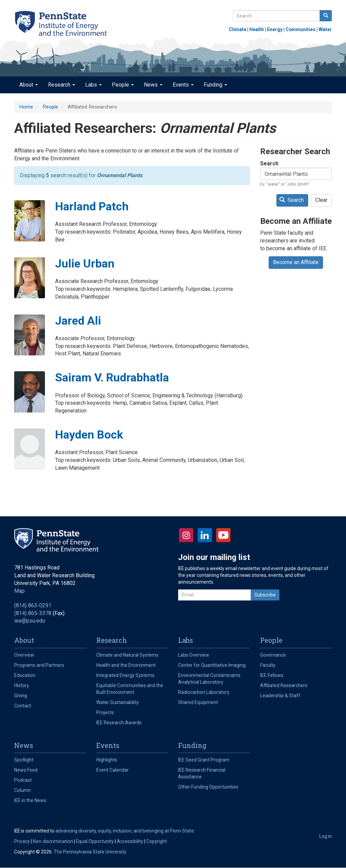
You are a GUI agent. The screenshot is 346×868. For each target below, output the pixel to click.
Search (269, 163)
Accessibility (130, 841)
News (153, 85)
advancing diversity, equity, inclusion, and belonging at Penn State (125, 831)
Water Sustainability (118, 702)
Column (22, 790)
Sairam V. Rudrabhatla (112, 377)
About (29, 85)
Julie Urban (85, 263)
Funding (215, 85)
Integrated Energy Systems (125, 675)
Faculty (268, 665)
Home (26, 107)
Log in (326, 836)
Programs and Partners (39, 665)
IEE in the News (30, 800)
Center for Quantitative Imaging (212, 665)
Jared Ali (78, 321)
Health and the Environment (126, 665)
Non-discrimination (53, 841)
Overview (24, 655)
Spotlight (24, 760)
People (123, 85)
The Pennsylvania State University (90, 852)
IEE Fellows (272, 675)
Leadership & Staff (280, 696)
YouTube (223, 535)
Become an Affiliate (296, 262)
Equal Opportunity (95, 841)
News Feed (26, 770)
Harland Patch (92, 206)
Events (183, 85)
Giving (21, 696)
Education (25, 675)
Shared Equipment (198, 702)
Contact (23, 706)
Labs (93, 85)
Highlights (107, 760)
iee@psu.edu (30, 621)
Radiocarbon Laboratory (204, 692)
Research (61, 85)
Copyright (157, 841)
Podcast (23, 780)
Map (19, 591)
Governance (273, 655)
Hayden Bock (89, 435)
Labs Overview (194, 655)
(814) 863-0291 (33, 605)
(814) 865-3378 (33, 613)
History (22, 685)
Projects (105, 712)
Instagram (186, 535)
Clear (321, 200)
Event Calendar (113, 770)
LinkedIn (205, 535)
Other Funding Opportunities (208, 787)
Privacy (22, 841)
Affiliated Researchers (284, 685)
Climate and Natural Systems (127, 655)
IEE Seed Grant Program (204, 760)
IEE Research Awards (119, 723)
